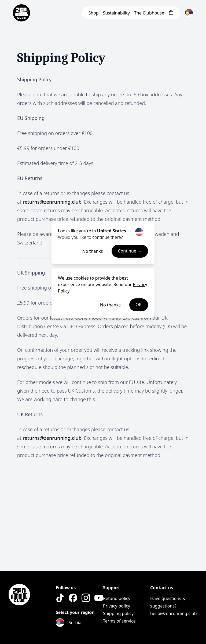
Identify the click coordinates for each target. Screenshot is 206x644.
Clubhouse (149, 13)
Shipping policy (118, 613)
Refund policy (117, 598)
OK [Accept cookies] (139, 305)
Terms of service (119, 621)
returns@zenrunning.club (52, 202)
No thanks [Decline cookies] (110, 305)
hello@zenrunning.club (174, 613)
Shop (93, 13)
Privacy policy (117, 606)
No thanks (93, 251)
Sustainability (116, 13)
